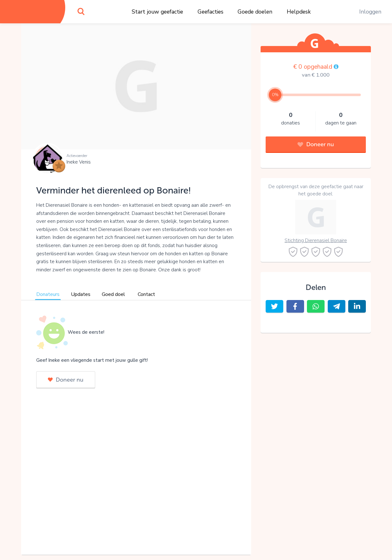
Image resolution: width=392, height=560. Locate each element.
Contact (146, 294)
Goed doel (113, 294)
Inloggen (370, 12)
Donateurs (48, 294)
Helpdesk (299, 12)
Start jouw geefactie (157, 12)
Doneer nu (66, 380)
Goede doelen (255, 12)
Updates (81, 294)
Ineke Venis (79, 162)
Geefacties (210, 12)
